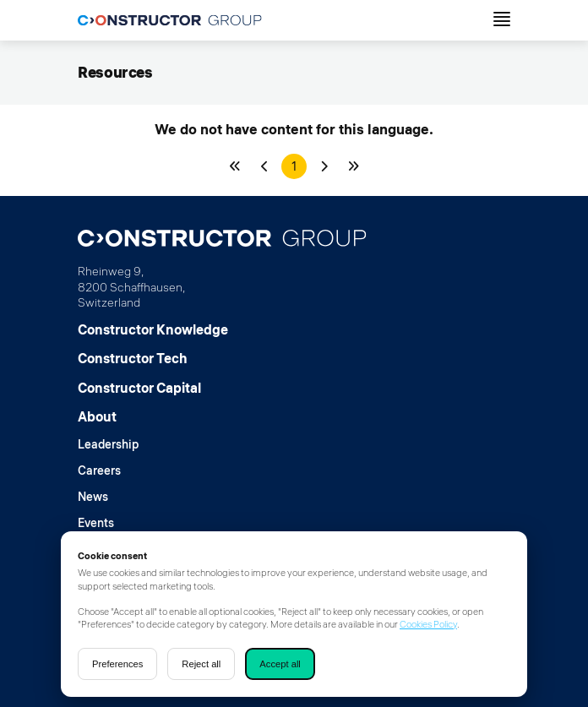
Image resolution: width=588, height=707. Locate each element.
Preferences (117, 664)
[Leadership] (108, 445)
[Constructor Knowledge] (153, 329)
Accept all (280, 664)
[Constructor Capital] (153, 388)
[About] (108, 416)
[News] (108, 497)
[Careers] (108, 471)
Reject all (201, 664)
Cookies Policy (428, 624)
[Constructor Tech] (153, 358)
